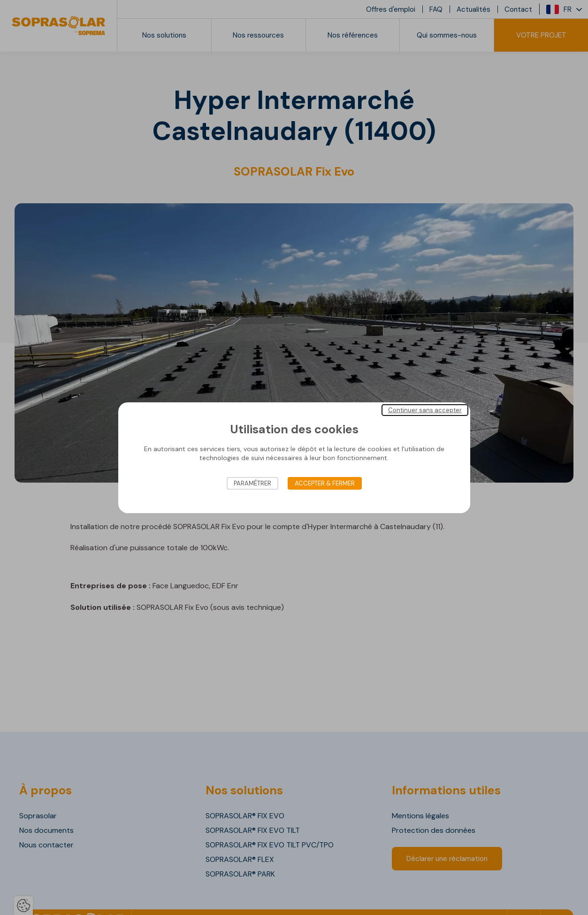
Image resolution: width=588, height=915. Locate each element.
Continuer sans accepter (425, 410)
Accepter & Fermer (325, 483)
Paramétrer (252, 483)
